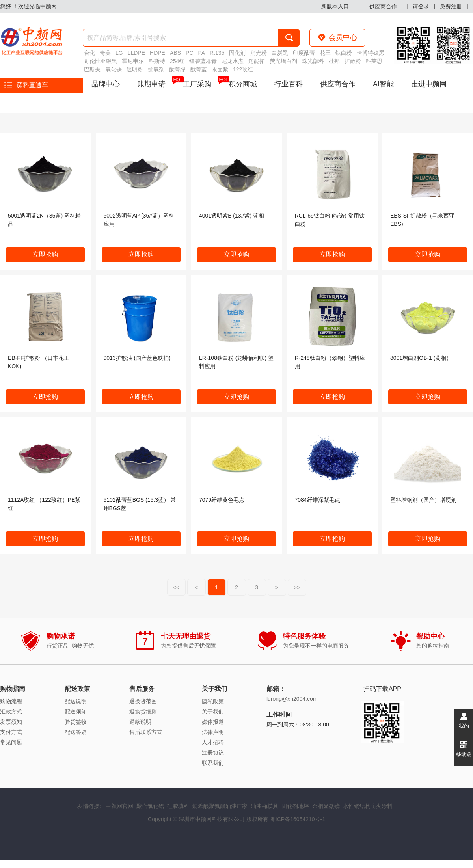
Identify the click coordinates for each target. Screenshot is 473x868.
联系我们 (213, 763)
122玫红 (243, 69)
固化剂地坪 (295, 806)
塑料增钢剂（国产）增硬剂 (423, 500)
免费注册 (451, 6)
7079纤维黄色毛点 (222, 500)
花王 (325, 53)
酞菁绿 (177, 69)
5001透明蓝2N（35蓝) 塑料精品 (44, 220)
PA (201, 53)
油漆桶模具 (264, 806)
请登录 (421, 6)
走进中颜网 (429, 84)
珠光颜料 (313, 61)
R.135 (217, 53)
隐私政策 (213, 701)
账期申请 (151, 84)
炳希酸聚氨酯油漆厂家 (220, 806)
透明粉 (135, 69)
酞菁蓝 (199, 69)
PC (189, 53)
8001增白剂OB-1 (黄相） (421, 358)
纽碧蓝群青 (203, 61)
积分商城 (243, 84)
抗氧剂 (156, 69)
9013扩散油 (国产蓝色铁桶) (137, 358)
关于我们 (213, 712)
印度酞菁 (304, 53)
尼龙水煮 (233, 61)
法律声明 (213, 732)
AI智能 (383, 84)
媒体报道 (213, 722)
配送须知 (76, 712)
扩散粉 (353, 61)
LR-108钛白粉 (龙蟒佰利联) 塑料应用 (236, 362)
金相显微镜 (326, 806)
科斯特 (157, 61)
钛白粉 (344, 53)
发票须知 (11, 722)
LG (119, 53)
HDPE (157, 53)
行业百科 (289, 84)
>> (297, 587)
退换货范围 (143, 701)
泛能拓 (257, 61)
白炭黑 (280, 53)
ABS (175, 53)
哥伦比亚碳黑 (101, 61)
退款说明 (140, 722)
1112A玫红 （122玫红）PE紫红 (44, 504)
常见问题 (11, 742)
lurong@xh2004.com (292, 699)
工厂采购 (201, 83)
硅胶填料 (178, 806)
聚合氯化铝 (150, 806)
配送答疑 (76, 732)
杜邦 (334, 61)
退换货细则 (143, 712)
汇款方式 (11, 712)
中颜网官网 (119, 806)
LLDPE (136, 53)
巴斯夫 (92, 69)
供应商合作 (338, 84)
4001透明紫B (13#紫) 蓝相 (232, 216)
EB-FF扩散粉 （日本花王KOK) (39, 362)
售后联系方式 (146, 732)
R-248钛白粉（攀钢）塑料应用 (330, 362)
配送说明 (76, 701)
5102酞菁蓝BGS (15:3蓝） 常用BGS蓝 (140, 504)
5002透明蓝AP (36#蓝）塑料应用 (139, 220)
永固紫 (220, 69)
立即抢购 (45, 254)
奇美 (105, 53)
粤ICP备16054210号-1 (298, 819)
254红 (177, 61)
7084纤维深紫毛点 (318, 500)
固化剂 (237, 53)
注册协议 (213, 753)
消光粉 (259, 53)
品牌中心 (106, 84)
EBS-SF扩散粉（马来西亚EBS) (422, 220)
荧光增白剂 (283, 61)
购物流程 (11, 701)
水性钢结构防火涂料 (368, 806)
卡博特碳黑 (371, 53)
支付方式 (11, 732)
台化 (89, 53)
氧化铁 (114, 69)
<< (176, 587)
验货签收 (76, 722)
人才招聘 (213, 742)
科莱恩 (374, 61)
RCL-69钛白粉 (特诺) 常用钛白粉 (330, 220)
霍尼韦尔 (133, 61)
